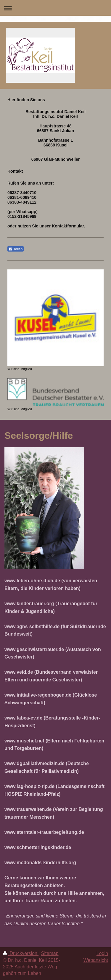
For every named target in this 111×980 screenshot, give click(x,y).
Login (102, 953)
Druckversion (21, 953)
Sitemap (50, 953)
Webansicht (96, 960)
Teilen (16, 249)
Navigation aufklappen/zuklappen (55, 8)
